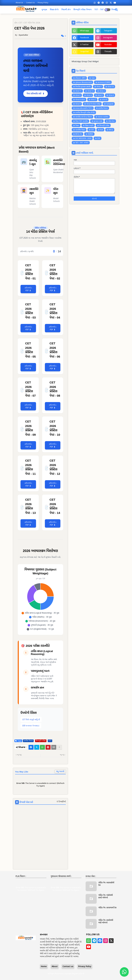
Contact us (31, 3)
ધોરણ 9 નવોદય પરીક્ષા (93, 104)
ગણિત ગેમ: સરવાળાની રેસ (107, 908)
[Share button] (59, 747)
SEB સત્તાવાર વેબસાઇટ (31, 726)
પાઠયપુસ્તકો (110, 104)
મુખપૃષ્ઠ (44, 10)
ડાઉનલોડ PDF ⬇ (28, 289)
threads (108, 52)
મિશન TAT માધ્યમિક (82, 121)
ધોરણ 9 (78, 104)
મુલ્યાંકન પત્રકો (98, 121)
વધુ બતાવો (60, 772)
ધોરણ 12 (90, 91)
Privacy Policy (43, 3)
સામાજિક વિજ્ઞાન (80, 130)
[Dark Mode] (116, 10)
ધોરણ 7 (93, 100)
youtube (108, 45)
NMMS (90, 134)
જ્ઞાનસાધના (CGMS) (104, 82)
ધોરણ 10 (111, 87)
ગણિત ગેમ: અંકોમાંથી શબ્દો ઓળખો (106, 896)
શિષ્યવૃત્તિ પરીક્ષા (41, 741)
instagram (108, 38)
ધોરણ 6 (111, 95)
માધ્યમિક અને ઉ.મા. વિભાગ (84, 117)
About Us (20, 3)
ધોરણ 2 (102, 91)
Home (44, 967)
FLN (101, 130)
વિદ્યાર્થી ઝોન (66, 10)
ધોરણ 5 (100, 95)
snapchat (85, 52)
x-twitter (84, 45)
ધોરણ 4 (89, 95)
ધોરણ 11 (78, 91)
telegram (108, 31)
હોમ (16, 23)
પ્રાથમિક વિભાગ (28, 741)
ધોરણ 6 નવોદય (80, 100)
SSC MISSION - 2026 (83, 138)
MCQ (111, 130)
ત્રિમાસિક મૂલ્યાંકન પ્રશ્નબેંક (83, 87)
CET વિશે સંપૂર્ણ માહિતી (31, 719)
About (55, 967)
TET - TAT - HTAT (82, 143)
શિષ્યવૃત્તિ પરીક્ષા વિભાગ (82, 10)
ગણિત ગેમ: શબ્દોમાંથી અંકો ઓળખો (106, 921)
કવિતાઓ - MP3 (80, 78)
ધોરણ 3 (78, 95)
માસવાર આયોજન (103, 117)
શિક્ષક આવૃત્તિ (89, 126)
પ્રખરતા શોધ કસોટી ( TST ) (84, 108)
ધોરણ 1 (99, 87)
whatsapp (84, 31)
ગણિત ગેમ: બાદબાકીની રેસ (106, 884)
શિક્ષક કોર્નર (54, 10)
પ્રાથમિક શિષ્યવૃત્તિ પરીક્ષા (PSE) (85, 113)
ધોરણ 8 (105, 100)
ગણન (93, 78)
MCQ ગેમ (79, 134)
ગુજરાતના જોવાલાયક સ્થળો (84, 82)
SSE (99, 138)
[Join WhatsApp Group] (124, 972)
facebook (84, 38)
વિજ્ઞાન (77, 126)
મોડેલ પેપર (111, 121)
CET (20, 23)
